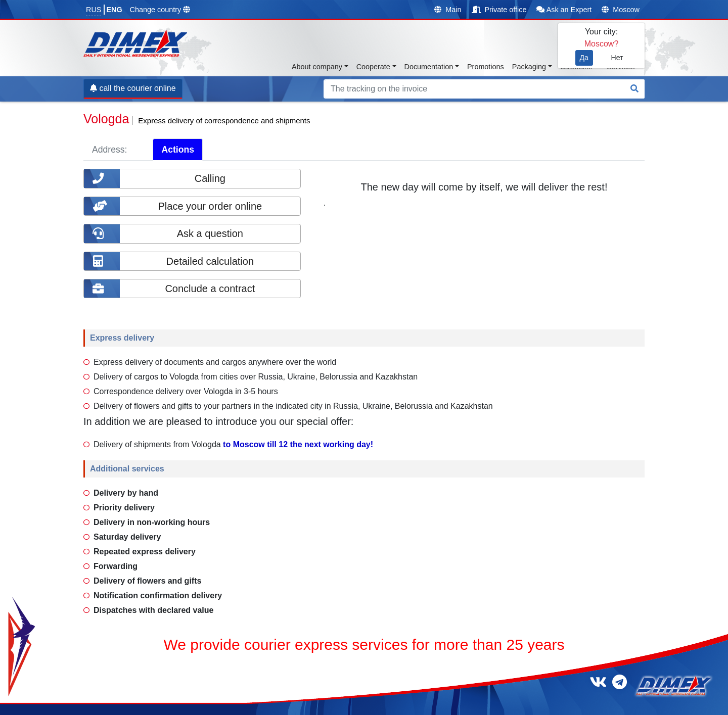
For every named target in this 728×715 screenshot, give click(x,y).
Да (584, 58)
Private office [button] (499, 10)
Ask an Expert (564, 10)
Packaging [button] (529, 67)
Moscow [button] (621, 10)
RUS (94, 10)
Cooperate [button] (373, 67)
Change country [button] (160, 10)
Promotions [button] (486, 67)
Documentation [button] (429, 67)
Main (448, 10)
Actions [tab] (178, 150)
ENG (114, 10)
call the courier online (133, 88)
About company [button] (317, 67)
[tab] (144, 150)
